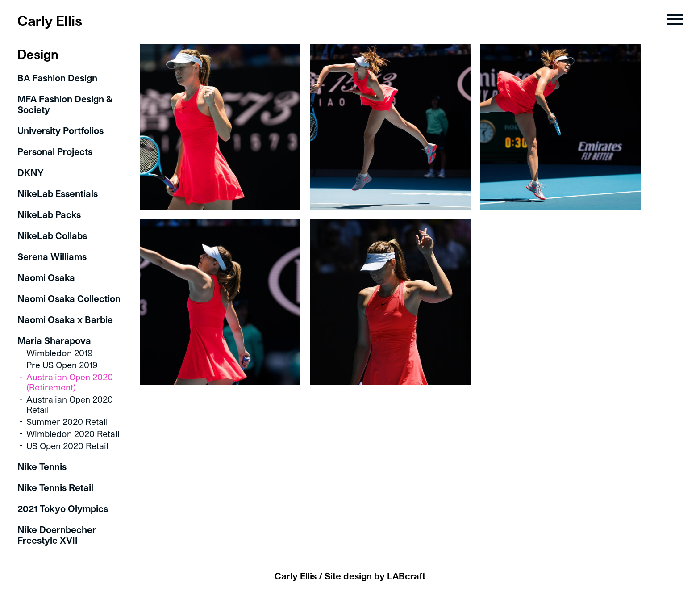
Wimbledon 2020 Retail (73, 434)
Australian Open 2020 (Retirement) (70, 382)
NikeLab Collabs (52, 235)
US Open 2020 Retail (67, 446)
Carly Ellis (50, 20)
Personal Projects (55, 151)
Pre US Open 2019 (62, 365)
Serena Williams (52, 256)
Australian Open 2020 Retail (70, 404)
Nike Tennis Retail (55, 487)
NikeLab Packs (49, 214)
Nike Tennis (42, 466)
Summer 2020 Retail (67, 422)
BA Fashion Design (57, 78)
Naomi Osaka (46, 277)
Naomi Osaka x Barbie (65, 319)
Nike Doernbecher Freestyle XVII (57, 535)
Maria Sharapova (54, 340)
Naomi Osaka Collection (69, 298)
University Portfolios (60, 130)
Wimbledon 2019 (60, 353)
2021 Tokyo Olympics (63, 508)
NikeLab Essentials (58, 193)
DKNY (31, 172)
